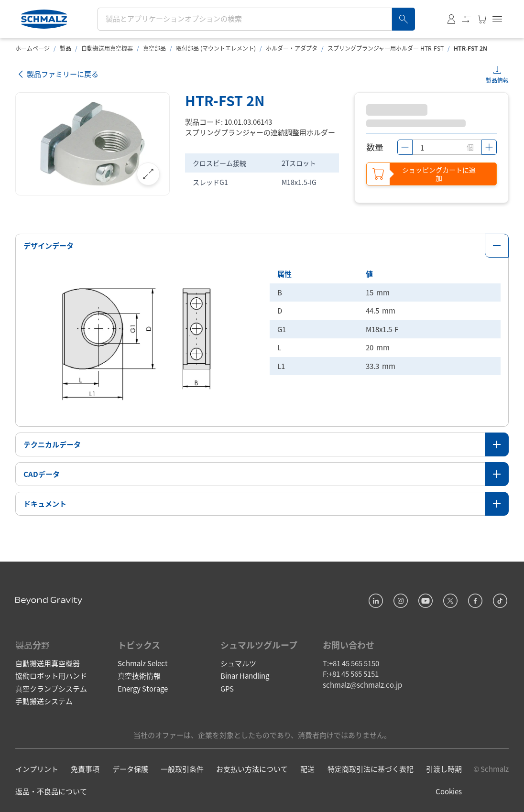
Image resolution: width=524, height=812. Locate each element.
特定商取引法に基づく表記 (371, 769)
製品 (65, 48)
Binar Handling (245, 676)
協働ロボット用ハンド (51, 676)
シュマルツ (238, 663)
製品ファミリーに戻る (57, 74)
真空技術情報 (139, 676)
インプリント (37, 769)
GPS (227, 688)
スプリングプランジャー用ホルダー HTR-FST (386, 48)
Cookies (449, 791)
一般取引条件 (182, 769)
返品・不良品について (51, 791)
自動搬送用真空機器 (107, 48)
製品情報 (497, 80)
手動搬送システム (44, 701)
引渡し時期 (444, 769)
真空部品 (154, 48)
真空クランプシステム (51, 688)
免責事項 (85, 769)
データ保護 (130, 769)
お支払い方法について (252, 769)
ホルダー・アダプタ (292, 48)
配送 (307, 769)
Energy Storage (143, 688)
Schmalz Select (143, 663)
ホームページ (33, 48)
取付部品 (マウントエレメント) (216, 48)
